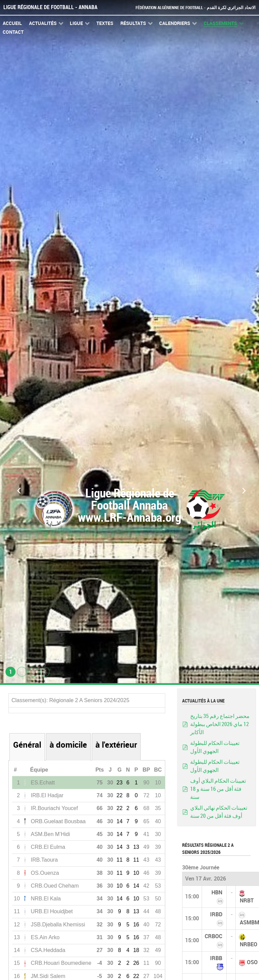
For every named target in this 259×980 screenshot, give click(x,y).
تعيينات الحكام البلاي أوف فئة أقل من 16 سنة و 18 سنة (218, 789)
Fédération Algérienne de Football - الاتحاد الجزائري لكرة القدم (196, 8)
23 (120, 783)
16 (136, 925)
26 (136, 963)
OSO (252, 962)
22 (120, 795)
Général (27, 745)
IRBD (216, 914)
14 (120, 821)
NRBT (247, 901)
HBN (217, 892)
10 (136, 873)
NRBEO (249, 944)
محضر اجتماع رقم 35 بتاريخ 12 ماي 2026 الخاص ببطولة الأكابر (220, 724)
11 (120, 860)
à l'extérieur (116, 745)
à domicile (68, 745)
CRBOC (213, 936)
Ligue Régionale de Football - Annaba (50, 7)
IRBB (216, 958)
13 (136, 847)
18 (136, 950)
